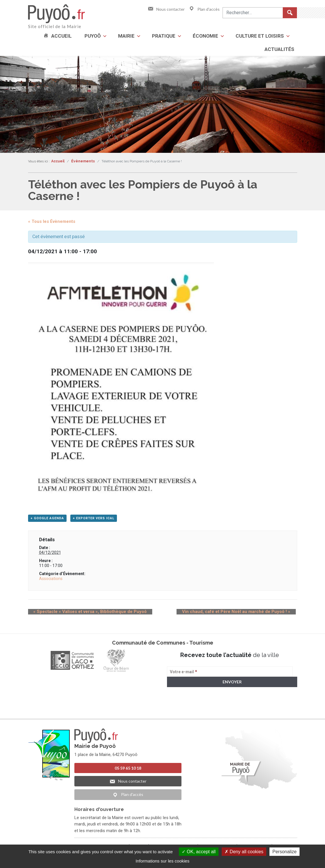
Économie (205, 36)
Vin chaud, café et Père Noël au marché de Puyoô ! (242, 613)
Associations (51, 580)
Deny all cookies (244, 852)
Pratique (164, 36)
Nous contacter (166, 9)
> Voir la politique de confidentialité (190, 711)
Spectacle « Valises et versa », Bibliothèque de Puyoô (85, 613)
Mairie (126, 36)
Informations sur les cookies (163, 861)
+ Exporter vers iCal (94, 520)
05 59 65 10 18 (128, 770)
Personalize (284, 852)
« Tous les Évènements (52, 221)
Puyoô (93, 36)
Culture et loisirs (260, 36)
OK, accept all (199, 852)
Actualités (279, 49)
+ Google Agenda (47, 520)
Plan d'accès (204, 9)
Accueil (61, 36)
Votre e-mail (183, 674)
